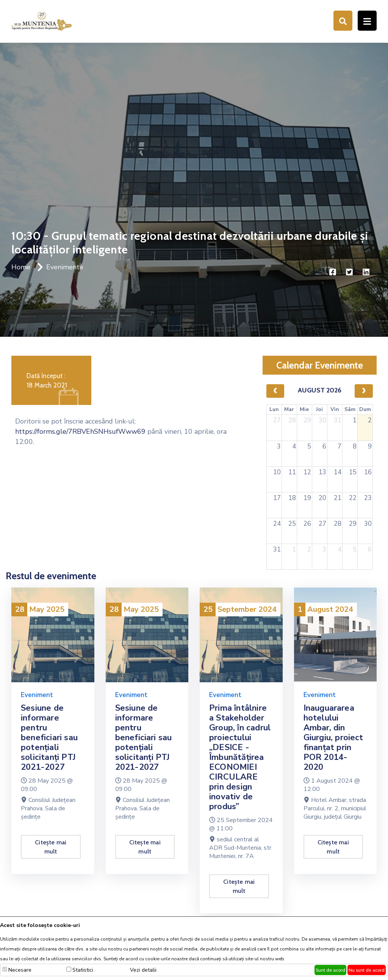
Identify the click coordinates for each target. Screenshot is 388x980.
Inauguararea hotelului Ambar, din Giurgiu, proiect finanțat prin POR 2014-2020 (333, 738)
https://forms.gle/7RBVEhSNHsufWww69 (80, 431)
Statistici (83, 970)
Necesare (20, 970)
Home (21, 267)
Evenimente (65, 267)
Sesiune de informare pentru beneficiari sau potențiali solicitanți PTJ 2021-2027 (49, 738)
